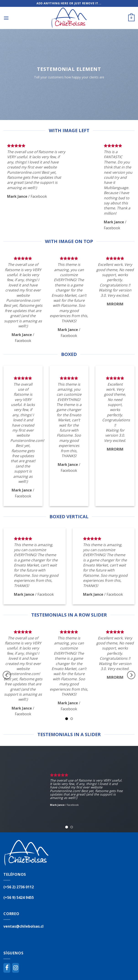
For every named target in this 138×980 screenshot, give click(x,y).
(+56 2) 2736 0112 (19, 887)
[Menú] (6, 18)
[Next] (131, 675)
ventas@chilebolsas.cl (23, 926)
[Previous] (7, 675)
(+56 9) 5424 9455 (19, 897)
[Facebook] (7, 968)
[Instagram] (16, 968)
